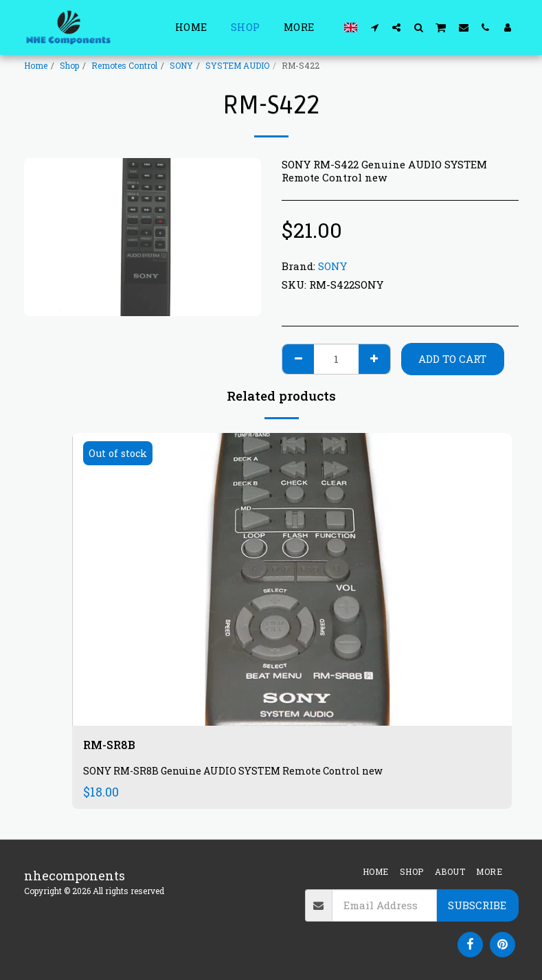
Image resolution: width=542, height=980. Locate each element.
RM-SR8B (112, 746)
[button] (374, 27)
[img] (292, 580)
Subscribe (477, 905)
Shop (69, 65)
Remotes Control (124, 65)
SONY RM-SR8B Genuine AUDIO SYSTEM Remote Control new (238, 772)
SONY (181, 65)
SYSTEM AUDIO (237, 65)
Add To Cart (452, 359)
